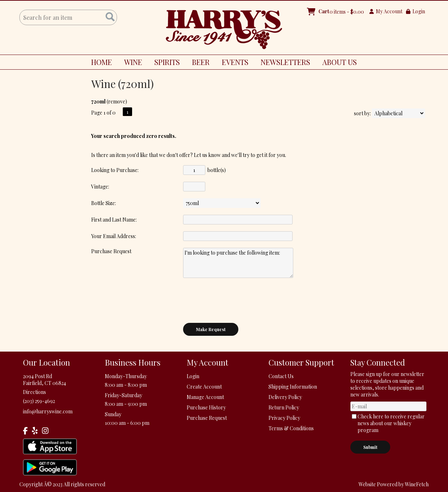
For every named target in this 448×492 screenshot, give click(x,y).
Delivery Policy (285, 397)
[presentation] (238, 300)
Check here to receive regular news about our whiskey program (391, 423)
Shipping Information (293, 387)
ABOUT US (337, 63)
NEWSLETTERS (285, 62)
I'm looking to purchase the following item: (238, 263)
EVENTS (235, 62)
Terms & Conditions (291, 428)
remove (117, 101)
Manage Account (205, 397)
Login (416, 11)
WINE (130, 63)
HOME (102, 62)
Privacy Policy (284, 418)
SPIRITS (164, 63)
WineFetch (417, 484)
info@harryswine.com (48, 411)
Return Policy (284, 407)
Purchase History (206, 407)
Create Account (204, 387)
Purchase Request (207, 418)
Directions (34, 392)
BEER (198, 63)
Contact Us (281, 376)
